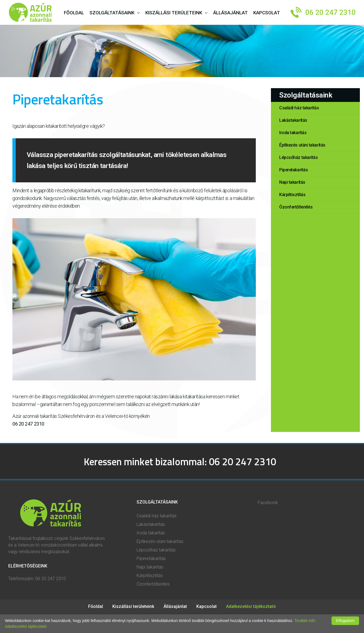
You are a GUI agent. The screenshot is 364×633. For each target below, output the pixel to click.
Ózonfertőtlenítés (153, 584)
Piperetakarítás (151, 558)
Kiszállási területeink (174, 13)
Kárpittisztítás (150, 576)
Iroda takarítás (151, 533)
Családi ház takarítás (157, 516)
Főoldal (96, 606)
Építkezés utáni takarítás (160, 541)
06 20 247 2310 (331, 12)
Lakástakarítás (151, 524)
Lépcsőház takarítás (156, 550)
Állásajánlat (176, 606)
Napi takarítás (150, 567)
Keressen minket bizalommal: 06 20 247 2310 (180, 462)
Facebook (268, 503)
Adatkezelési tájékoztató (251, 606)
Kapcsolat (207, 606)
